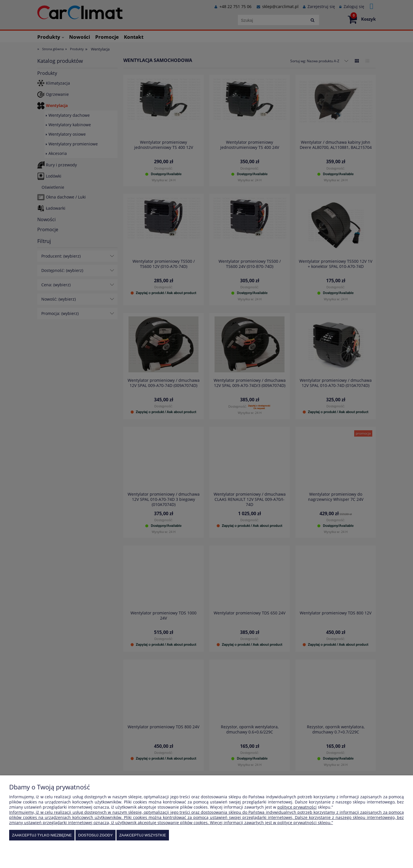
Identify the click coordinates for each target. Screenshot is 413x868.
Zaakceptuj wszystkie (143, 835)
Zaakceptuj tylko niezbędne (42, 835)
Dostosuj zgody (96, 835)
